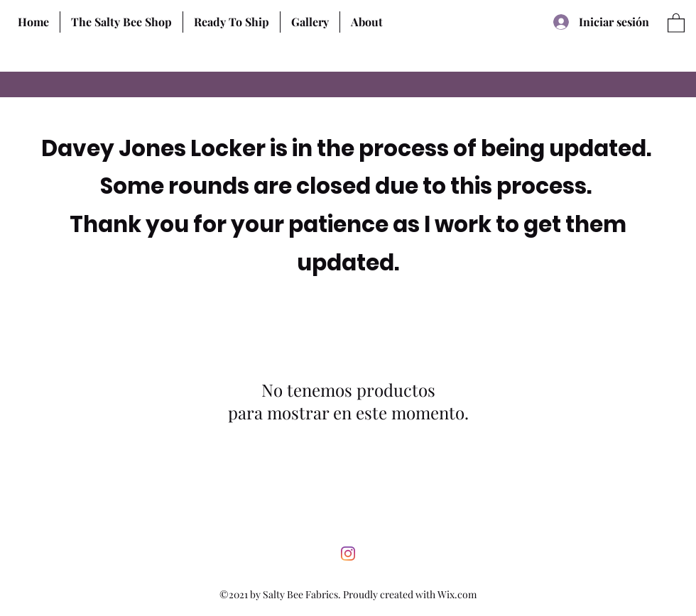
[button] (121, 22)
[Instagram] (348, 554)
